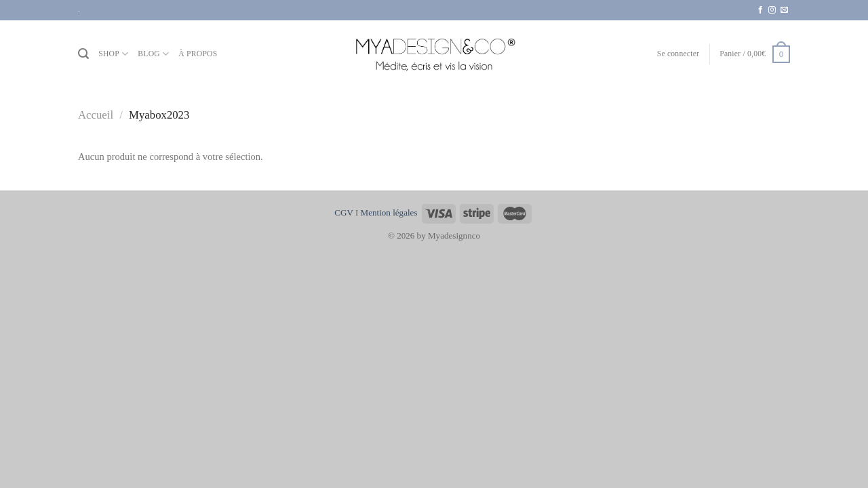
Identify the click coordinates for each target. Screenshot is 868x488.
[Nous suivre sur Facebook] (761, 10)
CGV (343, 212)
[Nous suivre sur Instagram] (772, 10)
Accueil (96, 115)
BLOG (153, 54)
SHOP (113, 54)
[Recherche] (83, 54)
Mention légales (389, 212)
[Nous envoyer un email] (784, 10)
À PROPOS (198, 54)
